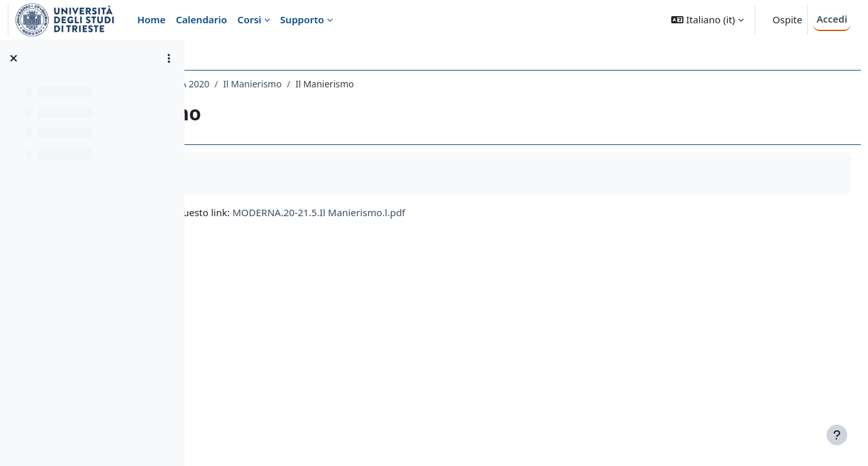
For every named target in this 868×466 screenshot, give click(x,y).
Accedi (832, 19)
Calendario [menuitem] (202, 19)
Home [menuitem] (151, 19)
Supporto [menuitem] (302, 19)
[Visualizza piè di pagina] (837, 435)
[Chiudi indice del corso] (14, 58)
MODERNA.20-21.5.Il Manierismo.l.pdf (500, 212)
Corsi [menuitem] (250, 19)
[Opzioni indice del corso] (169, 58)
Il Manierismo (434, 84)
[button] (707, 20)
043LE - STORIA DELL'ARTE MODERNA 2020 (300, 84)
